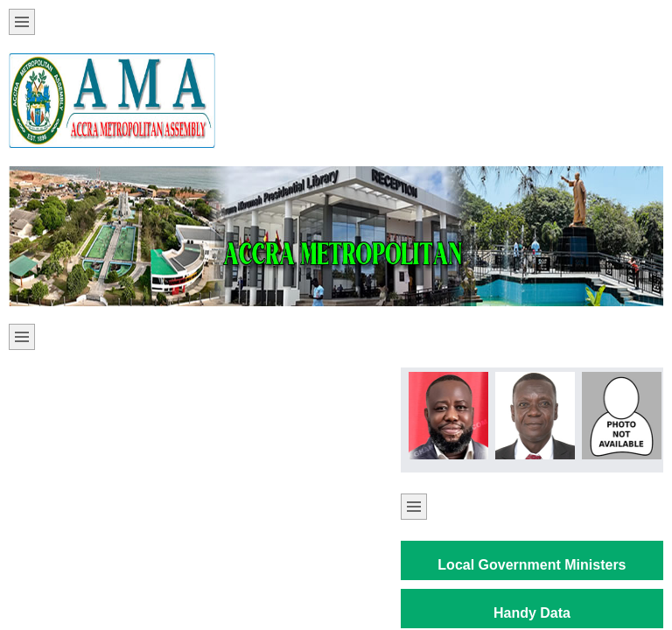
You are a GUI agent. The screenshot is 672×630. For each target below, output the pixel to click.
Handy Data (532, 613)
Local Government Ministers (532, 565)
